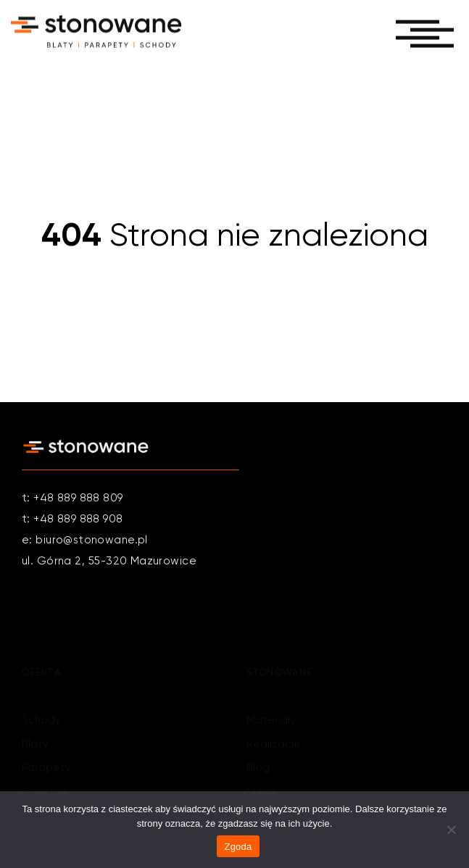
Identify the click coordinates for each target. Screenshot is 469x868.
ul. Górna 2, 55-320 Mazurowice (109, 562)
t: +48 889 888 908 (72, 520)
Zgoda (238, 847)
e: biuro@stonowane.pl (85, 541)
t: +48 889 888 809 (72, 499)
